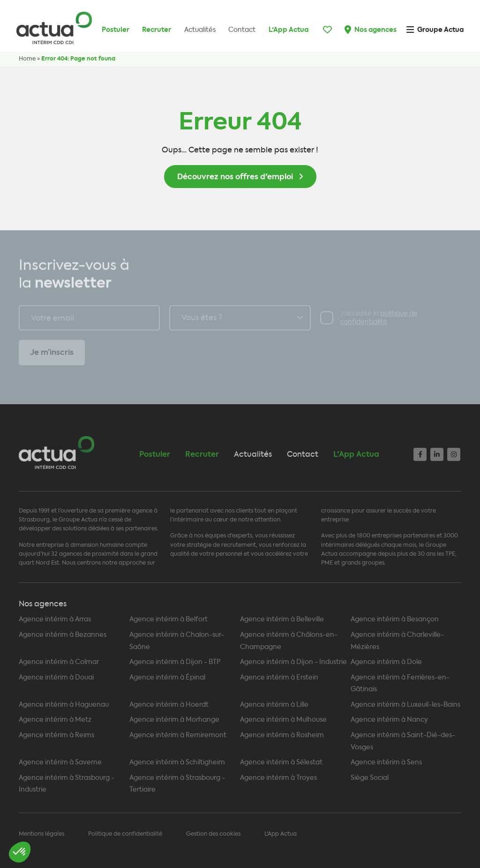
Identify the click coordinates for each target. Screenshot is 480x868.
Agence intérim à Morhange (174, 720)
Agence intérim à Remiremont (178, 735)
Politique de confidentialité (125, 834)
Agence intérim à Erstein (279, 677)
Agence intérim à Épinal (167, 677)
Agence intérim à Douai (56, 677)
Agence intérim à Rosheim (282, 735)
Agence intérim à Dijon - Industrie (293, 662)
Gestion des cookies (213, 834)
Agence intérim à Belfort (169, 619)
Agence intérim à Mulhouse (283, 720)
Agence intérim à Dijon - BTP (175, 662)
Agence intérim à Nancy (389, 720)
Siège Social (370, 778)
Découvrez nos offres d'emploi (235, 179)
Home (27, 59)
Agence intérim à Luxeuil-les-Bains (405, 705)
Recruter (157, 30)
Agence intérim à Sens (386, 762)
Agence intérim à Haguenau (64, 705)
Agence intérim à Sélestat (281, 762)
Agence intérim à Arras (55, 619)
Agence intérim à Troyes (278, 778)
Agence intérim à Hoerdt (169, 705)
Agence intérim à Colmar (59, 662)
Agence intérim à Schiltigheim (177, 762)
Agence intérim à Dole (386, 662)
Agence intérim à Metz (55, 720)
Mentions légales (41, 834)
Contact (242, 30)
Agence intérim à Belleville (282, 619)
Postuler (116, 30)
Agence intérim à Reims (56, 735)
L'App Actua (289, 30)
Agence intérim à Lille (274, 705)
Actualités (200, 30)
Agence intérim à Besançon (395, 619)
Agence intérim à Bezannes (63, 635)
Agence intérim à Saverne (60, 762)
